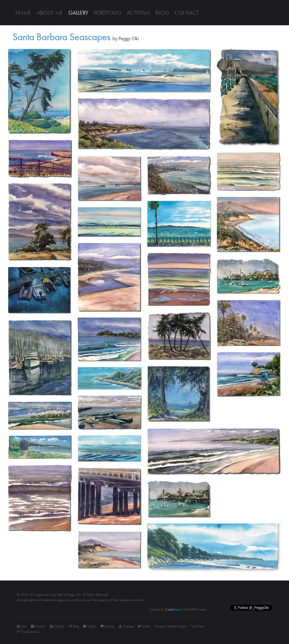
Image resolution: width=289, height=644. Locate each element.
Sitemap (126, 626)
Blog (162, 13)
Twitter (144, 626)
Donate (107, 626)
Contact (187, 13)
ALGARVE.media (195, 609)
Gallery (78, 13)
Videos (90, 626)
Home (23, 13)
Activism (138, 13)
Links (22, 626)
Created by (165, 609)
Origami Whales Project (171, 626)
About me (50, 13)
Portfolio (108, 13)
